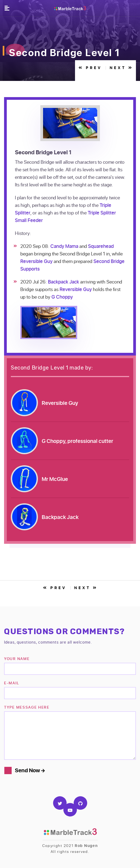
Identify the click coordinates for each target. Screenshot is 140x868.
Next (121, 68)
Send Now (30, 770)
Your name (17, 659)
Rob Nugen (86, 845)
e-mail (12, 683)
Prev (91, 68)
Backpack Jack (64, 282)
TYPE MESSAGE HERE (27, 707)
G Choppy (62, 297)
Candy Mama (64, 246)
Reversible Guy (36, 261)
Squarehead (101, 246)
